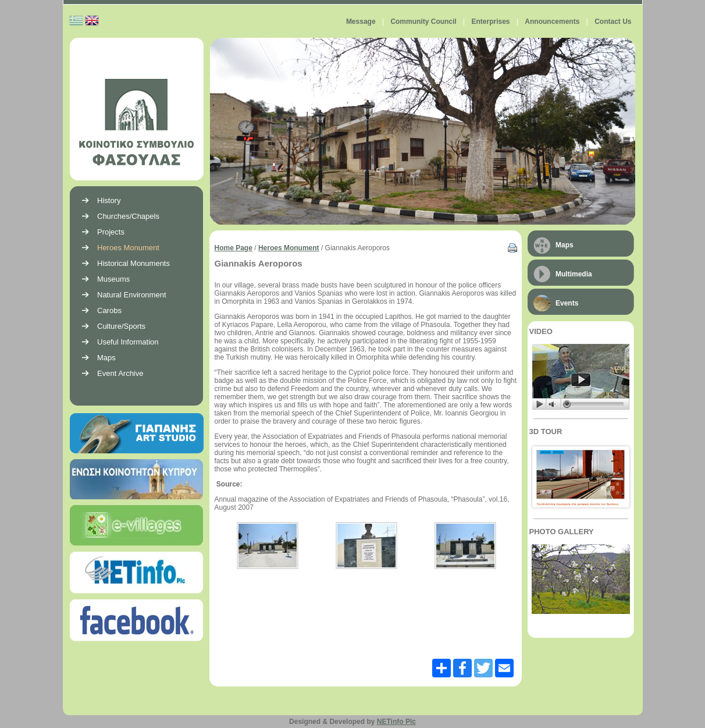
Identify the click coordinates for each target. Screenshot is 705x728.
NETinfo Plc (396, 722)
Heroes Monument (289, 248)
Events (567, 303)
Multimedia (574, 274)
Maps (565, 245)
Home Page (234, 248)
